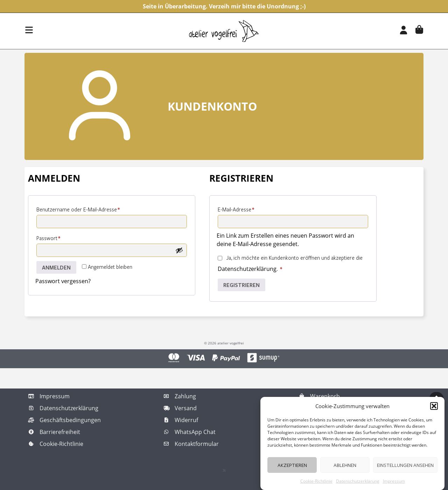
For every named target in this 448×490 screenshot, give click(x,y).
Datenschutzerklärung (358, 481)
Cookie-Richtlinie (316, 481)
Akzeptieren (292, 465)
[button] (434, 406)
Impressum (394, 481)
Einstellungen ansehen (405, 465)
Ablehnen (345, 465)
